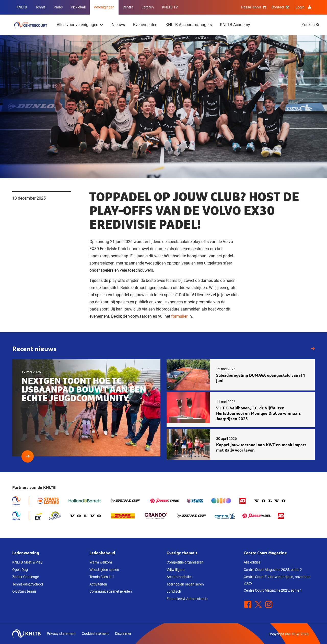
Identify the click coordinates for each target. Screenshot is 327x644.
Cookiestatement (95, 634)
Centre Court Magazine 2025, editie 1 (273, 590)
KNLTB (22, 7)
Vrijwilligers (176, 570)
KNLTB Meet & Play (27, 562)
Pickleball (78, 7)
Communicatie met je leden (111, 591)
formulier (179, 316)
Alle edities (252, 562)
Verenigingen (104, 7)
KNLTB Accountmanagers (189, 25)
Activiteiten (98, 584)
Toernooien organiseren (185, 584)
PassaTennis (254, 7)
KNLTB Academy (235, 25)
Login (304, 7)
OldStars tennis (24, 591)
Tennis (40, 7)
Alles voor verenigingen (78, 25)
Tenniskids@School (28, 584)
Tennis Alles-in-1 (102, 577)
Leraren (148, 7)
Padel (58, 7)
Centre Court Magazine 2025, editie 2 (273, 570)
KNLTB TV (170, 7)
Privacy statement (61, 634)
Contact (281, 7)
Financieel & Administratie (187, 599)
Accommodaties (179, 577)
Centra (128, 7)
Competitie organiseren (185, 562)
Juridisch (174, 591)
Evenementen (145, 25)
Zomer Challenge (26, 577)
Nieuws (118, 25)
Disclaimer (123, 634)
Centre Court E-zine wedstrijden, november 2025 (277, 580)
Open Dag (20, 570)
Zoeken (308, 25)
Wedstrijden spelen (104, 570)
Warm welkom (101, 562)
